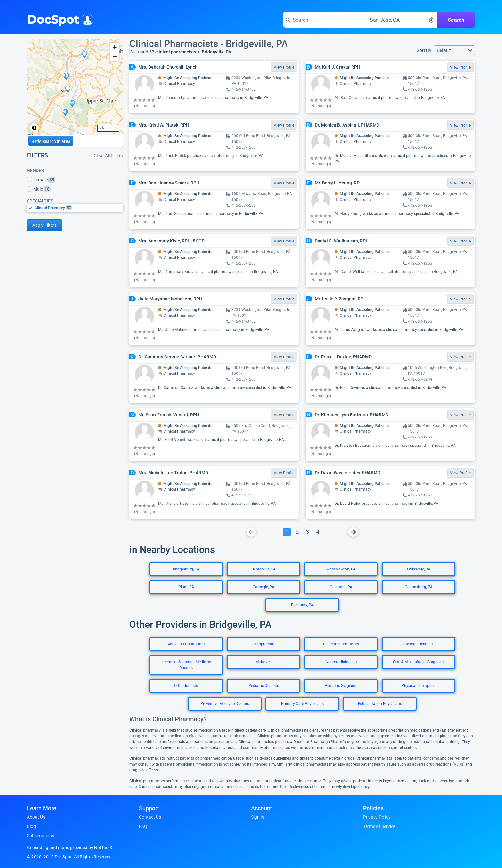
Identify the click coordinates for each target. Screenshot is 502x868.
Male (39, 189)
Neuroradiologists (341, 662)
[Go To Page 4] (318, 532)
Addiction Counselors (186, 644)
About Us (36, 817)
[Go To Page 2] (297, 532)
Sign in (258, 817)
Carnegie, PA (263, 587)
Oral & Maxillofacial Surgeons (418, 662)
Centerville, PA (263, 569)
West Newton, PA (341, 569)
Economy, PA (302, 605)
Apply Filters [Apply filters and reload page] (45, 225)
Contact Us (150, 817)
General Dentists (418, 644)
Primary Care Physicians (302, 704)
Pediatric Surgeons (341, 686)
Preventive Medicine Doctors (225, 704)
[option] (79, 208)
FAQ (143, 826)
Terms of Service (379, 826)
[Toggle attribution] (34, 128)
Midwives (263, 662)
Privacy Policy (377, 817)
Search (456, 20)
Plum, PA (186, 587)
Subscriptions (40, 836)
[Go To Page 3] (307, 532)
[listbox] (75, 208)
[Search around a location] (399, 20)
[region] (75, 87)
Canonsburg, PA (419, 587)
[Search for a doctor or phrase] (321, 20)
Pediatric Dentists (264, 686)
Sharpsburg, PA (186, 569)
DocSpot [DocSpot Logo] (59, 19)
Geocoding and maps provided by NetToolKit (71, 848)
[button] (454, 50)
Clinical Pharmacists (341, 644)
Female (41, 180)
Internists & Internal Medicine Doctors (186, 665)
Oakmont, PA (341, 587)
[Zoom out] (115, 57)
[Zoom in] (115, 47)
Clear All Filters (108, 156)
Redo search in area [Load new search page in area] (51, 141)
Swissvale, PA (419, 569)
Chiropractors (263, 644)
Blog (31, 826)
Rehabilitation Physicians (380, 704)
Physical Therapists (418, 686)
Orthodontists (186, 686)
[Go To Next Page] (353, 532)
